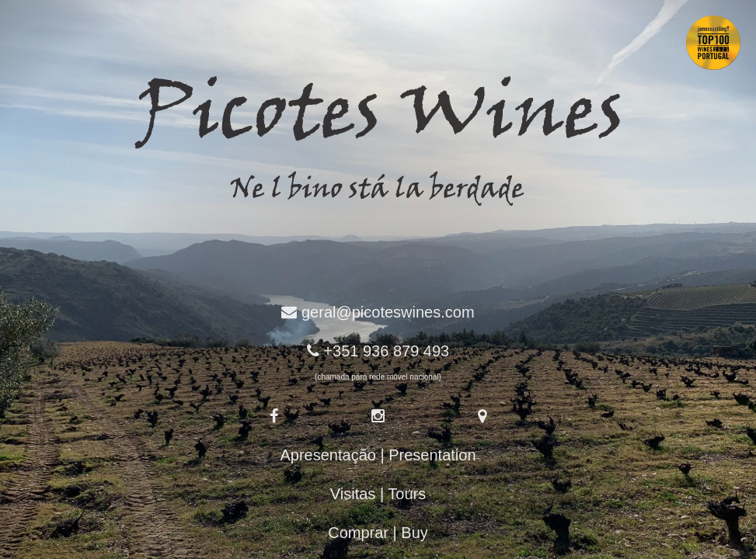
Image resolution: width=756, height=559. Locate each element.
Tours (407, 494)
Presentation (432, 455)
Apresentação (327, 455)
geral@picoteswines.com (388, 312)
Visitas (353, 494)
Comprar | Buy (378, 533)
